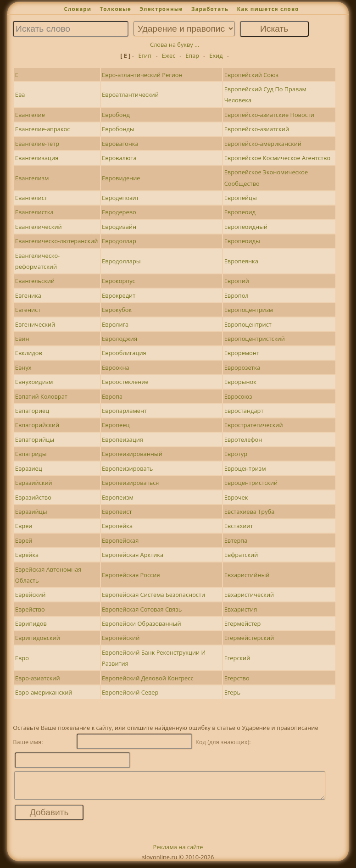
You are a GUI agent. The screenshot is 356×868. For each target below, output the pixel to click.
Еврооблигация (124, 353)
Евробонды (118, 129)
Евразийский (34, 483)
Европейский (121, 638)
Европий (237, 281)
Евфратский (241, 555)
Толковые (115, 9)
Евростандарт (244, 411)
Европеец (116, 425)
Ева (20, 95)
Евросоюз (238, 396)
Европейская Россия (131, 575)
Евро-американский (44, 692)
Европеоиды (242, 241)
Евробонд (116, 115)
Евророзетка (242, 367)
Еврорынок (240, 382)
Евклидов (29, 353)
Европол (236, 295)
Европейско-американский (263, 144)
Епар (192, 56)
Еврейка (27, 555)
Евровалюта (119, 158)
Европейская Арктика (133, 555)
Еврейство (30, 609)
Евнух (23, 367)
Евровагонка (120, 144)
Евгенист (28, 310)
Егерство (237, 678)
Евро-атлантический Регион (142, 75)
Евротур (236, 454)
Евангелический (39, 227)
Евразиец (29, 468)
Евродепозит (120, 198)
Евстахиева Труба (250, 512)
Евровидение (121, 178)
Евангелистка (34, 212)
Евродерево (119, 212)
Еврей (24, 540)
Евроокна (116, 367)
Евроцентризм (245, 468)
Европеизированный (132, 454)
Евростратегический (254, 425)
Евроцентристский (251, 483)
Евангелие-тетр (37, 144)
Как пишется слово (268, 9)
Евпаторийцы (35, 440)
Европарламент (124, 411)
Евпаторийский (37, 425)
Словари (78, 9)
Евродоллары (121, 261)
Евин (22, 339)
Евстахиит (239, 526)
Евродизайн (119, 227)
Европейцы (241, 198)
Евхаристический (249, 595)
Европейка (117, 526)
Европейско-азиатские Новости (269, 115)
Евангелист (31, 198)
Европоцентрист (248, 324)
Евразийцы (31, 512)
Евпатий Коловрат (41, 396)
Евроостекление (125, 382)
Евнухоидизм (34, 382)
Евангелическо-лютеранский (57, 241)
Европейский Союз (251, 75)
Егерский (237, 658)
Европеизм (118, 497)
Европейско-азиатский (257, 129)
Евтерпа (236, 540)
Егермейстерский (249, 638)
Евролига (115, 324)
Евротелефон (243, 440)
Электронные (161, 9)
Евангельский (35, 281)
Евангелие (30, 115)
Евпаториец (32, 411)
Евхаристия (241, 609)
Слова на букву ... (175, 45)
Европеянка (241, 261)
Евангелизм (32, 178)
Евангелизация (37, 158)
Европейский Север (130, 692)
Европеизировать (127, 468)
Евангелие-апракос (43, 129)
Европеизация (122, 440)
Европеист (117, 512)
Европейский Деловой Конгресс (147, 678)
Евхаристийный (247, 575)
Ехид (216, 56)
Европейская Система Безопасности (153, 595)
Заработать (210, 9)
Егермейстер (243, 623)
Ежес (169, 56)
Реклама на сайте (178, 852)
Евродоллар (119, 241)
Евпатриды (31, 454)
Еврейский (31, 595)
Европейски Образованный (141, 623)
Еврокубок (117, 310)
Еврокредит (119, 295)
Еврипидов (31, 623)
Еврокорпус (119, 281)
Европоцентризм (249, 310)
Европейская (120, 540)
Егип (145, 56)
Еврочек (236, 497)
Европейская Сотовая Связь (142, 609)
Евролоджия (120, 339)
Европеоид (240, 212)
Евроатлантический (130, 95)
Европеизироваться (130, 483)
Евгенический (35, 324)
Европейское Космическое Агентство (277, 158)
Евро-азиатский (38, 678)
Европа (112, 396)
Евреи (24, 526)
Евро (22, 658)
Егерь (232, 692)
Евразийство (33, 497)
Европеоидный (246, 227)
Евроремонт (242, 353)
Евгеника (28, 295)
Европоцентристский (255, 339)
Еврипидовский (38, 638)
